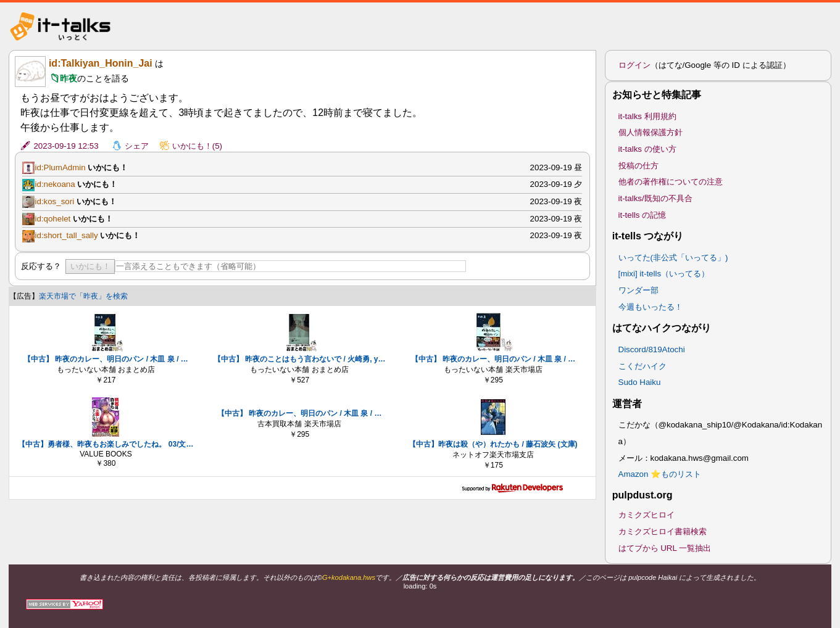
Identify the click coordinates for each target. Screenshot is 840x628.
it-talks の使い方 (647, 149)
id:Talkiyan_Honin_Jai (101, 63)
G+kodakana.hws (349, 577)
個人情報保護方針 (651, 132)
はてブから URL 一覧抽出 (665, 548)
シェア (137, 146)
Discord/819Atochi (652, 349)
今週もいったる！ (651, 307)
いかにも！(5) (197, 146)
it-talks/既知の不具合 (655, 198)
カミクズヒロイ (647, 515)
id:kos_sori (54, 201)
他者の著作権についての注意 (671, 182)
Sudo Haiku (640, 382)
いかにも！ (90, 266)
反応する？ (41, 266)
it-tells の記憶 (642, 215)
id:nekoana (55, 184)
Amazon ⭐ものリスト (660, 474)
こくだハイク (642, 366)
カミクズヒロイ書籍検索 (663, 531)
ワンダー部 (638, 290)
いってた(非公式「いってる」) (673, 258)
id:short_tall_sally (66, 235)
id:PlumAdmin (60, 167)
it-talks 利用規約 (647, 116)
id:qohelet (52, 219)
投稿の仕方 (638, 166)
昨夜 (69, 78)
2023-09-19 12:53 (66, 146)
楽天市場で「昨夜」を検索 (83, 296)
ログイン (634, 65)
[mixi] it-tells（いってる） (664, 274)
